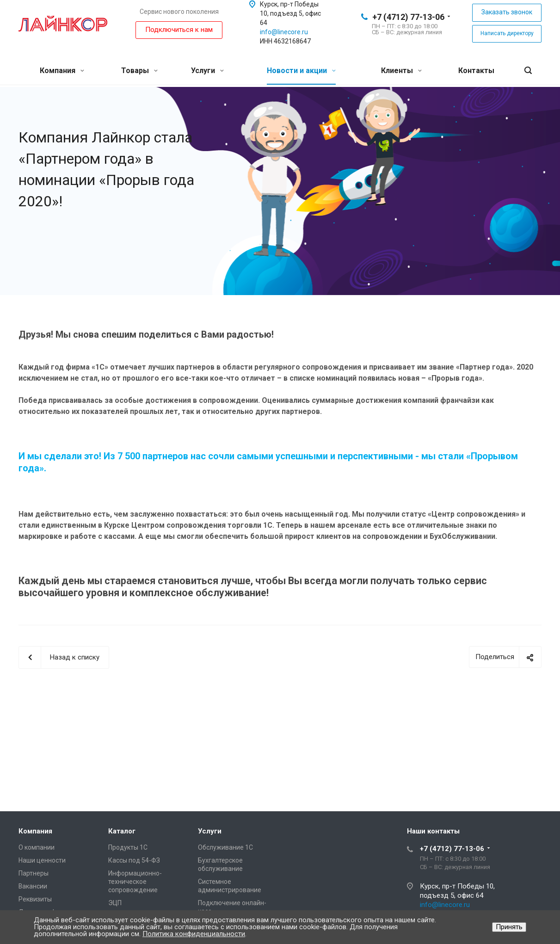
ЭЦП (115, 903)
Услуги (207, 71)
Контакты (476, 71)
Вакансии (33, 886)
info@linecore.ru (284, 32)
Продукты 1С (128, 847)
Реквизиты (35, 899)
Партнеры (34, 873)
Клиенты (401, 71)
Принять (509, 927)
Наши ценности (42, 860)
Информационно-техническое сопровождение (135, 882)
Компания (62, 71)
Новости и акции (301, 71)
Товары (139, 71)
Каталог (122, 831)
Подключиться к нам (179, 30)
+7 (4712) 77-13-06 (408, 17)
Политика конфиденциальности (194, 934)
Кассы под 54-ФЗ (134, 860)
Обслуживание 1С (225, 847)
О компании (37, 847)
